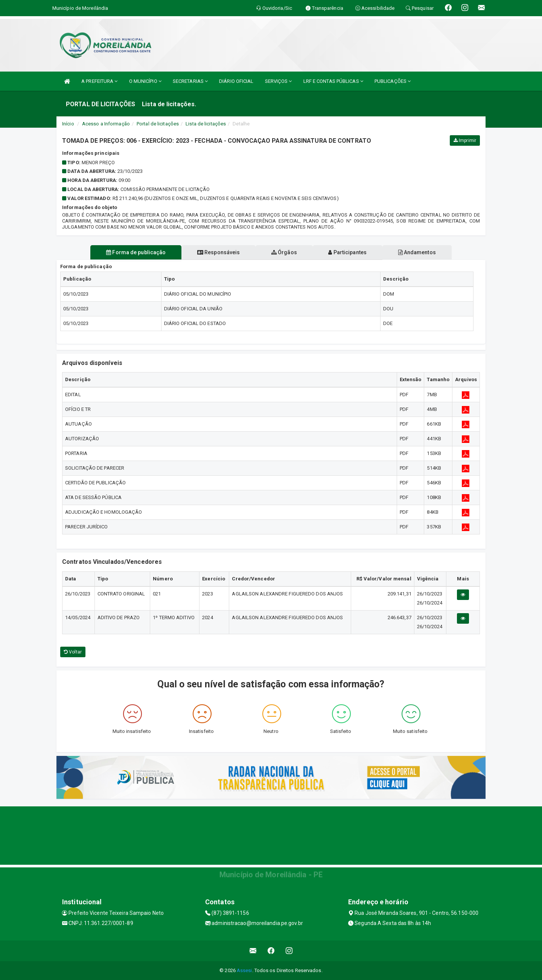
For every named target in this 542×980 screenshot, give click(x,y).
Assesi (244, 970)
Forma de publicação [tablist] (135, 252)
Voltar (73, 652)
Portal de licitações (158, 124)
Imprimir (465, 140)
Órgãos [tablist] (284, 252)
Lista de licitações (206, 124)
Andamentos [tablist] (417, 252)
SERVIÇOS (279, 81)
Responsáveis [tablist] (218, 252)
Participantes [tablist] (348, 252)
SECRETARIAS (190, 81)
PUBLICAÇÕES (393, 81)
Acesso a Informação (106, 124)
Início (68, 124)
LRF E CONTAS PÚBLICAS (333, 81)
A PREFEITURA (99, 81)
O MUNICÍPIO (145, 81)
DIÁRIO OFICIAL (236, 81)
